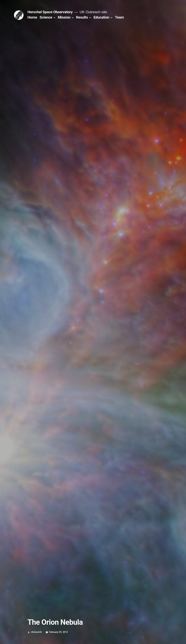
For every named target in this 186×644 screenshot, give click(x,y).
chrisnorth (36, 632)
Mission (64, 17)
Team (119, 17)
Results (82, 17)
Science (46, 17)
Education (101, 17)
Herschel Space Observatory (50, 12)
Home (32, 17)
